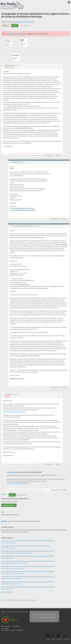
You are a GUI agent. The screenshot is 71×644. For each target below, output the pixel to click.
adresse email (24, 284)
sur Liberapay (43, 617)
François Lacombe (12, 472)
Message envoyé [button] (10, 65)
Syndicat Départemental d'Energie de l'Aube (12, 579)
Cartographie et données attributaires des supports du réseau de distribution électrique (26, 546)
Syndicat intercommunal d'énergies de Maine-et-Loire (14, 563)
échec (9, 396)
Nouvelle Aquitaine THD (7, 589)
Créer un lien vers (49, 155)
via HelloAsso (51, 617)
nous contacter (24, 532)
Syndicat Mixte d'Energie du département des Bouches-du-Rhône (17, 553)
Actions (5, 26)
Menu (69, 2)
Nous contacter (16, 626)
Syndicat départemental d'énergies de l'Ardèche (13, 568)
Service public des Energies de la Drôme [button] (23, 226)
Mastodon (59, 637)
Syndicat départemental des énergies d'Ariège (13, 574)
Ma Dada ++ (5, 521)
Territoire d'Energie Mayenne (8, 548)
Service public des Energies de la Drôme (24, 22)
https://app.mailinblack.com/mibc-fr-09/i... (23, 208)
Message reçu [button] (16, 162)
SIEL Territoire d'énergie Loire (8, 543)
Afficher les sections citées (17, 379)
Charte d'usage (5, 628)
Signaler (58, 155)
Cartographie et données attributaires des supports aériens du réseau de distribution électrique (28, 541)
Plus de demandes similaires (7, 592)
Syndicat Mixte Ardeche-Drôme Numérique (12, 584)
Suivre (15, 26)
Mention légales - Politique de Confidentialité (12, 630)
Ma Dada (12, 6)
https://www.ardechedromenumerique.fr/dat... (18, 483)
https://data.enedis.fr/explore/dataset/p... (14, 412)
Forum (48, 637)
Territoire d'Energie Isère (7, 558)
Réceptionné (11, 67)
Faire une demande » (9, 505)
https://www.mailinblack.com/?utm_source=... (24, 210)
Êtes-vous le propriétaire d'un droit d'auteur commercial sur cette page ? (19, 600)
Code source (67, 637)
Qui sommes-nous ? (6, 626)
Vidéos (53, 637)
